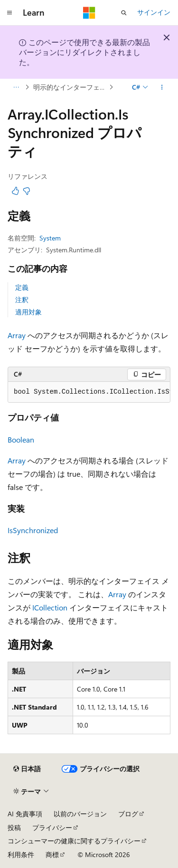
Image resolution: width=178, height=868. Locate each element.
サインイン (154, 12)
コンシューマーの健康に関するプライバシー (74, 841)
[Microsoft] (89, 13)
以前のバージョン (80, 814)
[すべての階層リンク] (16, 87)
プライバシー (52, 827)
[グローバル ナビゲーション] (9, 13)
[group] (89, 392)
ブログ (128, 814)
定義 (22, 287)
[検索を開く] (124, 13)
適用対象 (28, 312)
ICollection (50, 607)
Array (17, 335)
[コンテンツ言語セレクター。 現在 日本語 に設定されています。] (27, 769)
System (50, 238)
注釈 (22, 300)
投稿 (14, 827)
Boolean (21, 439)
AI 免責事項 (25, 814)
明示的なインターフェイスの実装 (70, 87)
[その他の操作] (162, 87)
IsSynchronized (33, 530)
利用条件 (21, 854)
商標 (52, 854)
